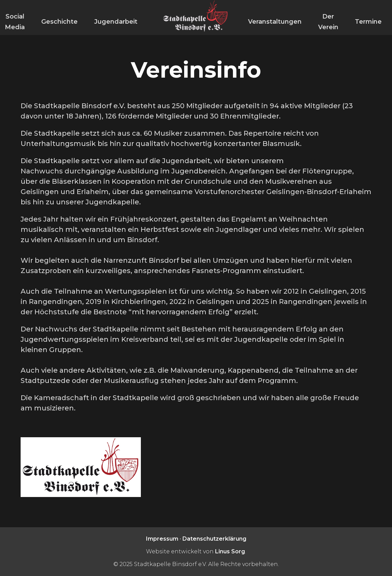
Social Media (15, 22)
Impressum (162, 539)
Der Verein (328, 22)
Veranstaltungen (275, 22)
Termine (368, 22)
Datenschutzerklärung (214, 539)
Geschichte (59, 22)
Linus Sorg (230, 551)
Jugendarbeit (116, 22)
